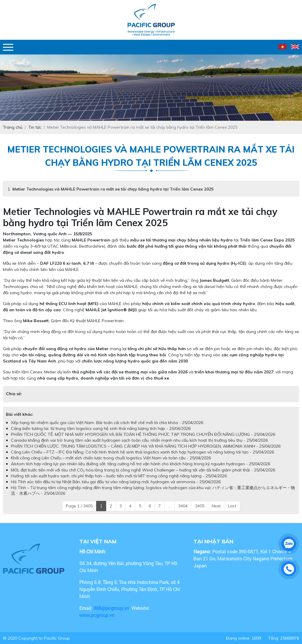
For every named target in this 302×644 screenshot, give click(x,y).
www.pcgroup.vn (97, 615)
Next (216, 506)
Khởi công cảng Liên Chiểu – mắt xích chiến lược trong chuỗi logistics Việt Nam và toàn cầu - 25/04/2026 (111, 458)
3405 (200, 506)
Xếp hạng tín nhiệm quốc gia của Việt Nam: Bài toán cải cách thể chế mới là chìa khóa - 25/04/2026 (107, 423)
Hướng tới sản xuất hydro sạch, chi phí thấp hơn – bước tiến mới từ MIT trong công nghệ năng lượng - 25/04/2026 (119, 476)
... (169, 506)
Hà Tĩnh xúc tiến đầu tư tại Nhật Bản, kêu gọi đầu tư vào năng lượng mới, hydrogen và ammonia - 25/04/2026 (116, 482)
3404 (183, 506)
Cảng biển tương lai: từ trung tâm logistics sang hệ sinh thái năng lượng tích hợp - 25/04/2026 (101, 428)
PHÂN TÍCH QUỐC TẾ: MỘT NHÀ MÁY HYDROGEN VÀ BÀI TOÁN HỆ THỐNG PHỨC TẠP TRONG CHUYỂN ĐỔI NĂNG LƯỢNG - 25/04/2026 (143, 434)
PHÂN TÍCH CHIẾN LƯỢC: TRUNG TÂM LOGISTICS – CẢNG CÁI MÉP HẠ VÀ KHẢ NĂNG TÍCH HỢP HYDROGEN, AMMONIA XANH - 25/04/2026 (146, 446)
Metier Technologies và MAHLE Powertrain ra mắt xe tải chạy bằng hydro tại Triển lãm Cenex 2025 (113, 189)
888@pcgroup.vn (111, 608)
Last (232, 506)
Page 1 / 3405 (79, 506)
